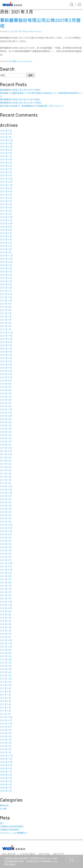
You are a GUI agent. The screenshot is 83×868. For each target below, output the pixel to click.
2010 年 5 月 (6, 740)
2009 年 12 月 (6, 756)
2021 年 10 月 (6, 300)
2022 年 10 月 (6, 262)
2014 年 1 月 (5, 599)
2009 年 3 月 (6, 784)
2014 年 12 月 (6, 563)
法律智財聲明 (27, 854)
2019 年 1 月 (5, 406)
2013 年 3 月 (6, 631)
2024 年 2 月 (6, 211)
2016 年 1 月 (5, 522)
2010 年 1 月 (5, 752)
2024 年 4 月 (6, 204)
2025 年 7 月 (6, 156)
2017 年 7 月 (6, 464)
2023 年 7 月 (6, 233)
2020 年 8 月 (6, 345)
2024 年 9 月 (6, 188)
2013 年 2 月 (6, 634)
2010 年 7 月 (6, 733)
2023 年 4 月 (6, 243)
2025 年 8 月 (6, 153)
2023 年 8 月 (6, 230)
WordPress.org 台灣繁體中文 (14, 833)
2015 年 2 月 (6, 557)
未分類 (12, 61)
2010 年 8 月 (6, 730)
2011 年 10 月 (6, 685)
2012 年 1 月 (5, 675)
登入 (2, 823)
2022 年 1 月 (6, 291)
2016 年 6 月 (6, 506)
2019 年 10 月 (6, 377)
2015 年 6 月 (6, 544)
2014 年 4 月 (6, 589)
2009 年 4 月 (6, 781)
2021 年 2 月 (6, 326)
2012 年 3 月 (6, 669)
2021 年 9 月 (6, 304)
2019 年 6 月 (6, 390)
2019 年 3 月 (6, 400)
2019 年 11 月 (6, 374)
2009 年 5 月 (6, 778)
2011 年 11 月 (6, 682)
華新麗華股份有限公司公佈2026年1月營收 (20, 99)
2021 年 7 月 (6, 310)
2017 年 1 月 (5, 483)
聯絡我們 (59, 854)
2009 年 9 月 (6, 765)
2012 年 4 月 (6, 666)
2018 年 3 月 (6, 438)
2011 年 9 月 (5, 688)
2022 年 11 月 (6, 259)
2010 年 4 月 (6, 743)
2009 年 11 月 (6, 759)
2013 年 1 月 (5, 637)
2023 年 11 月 (6, 220)
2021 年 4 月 (6, 320)
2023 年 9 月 (6, 227)
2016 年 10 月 (6, 493)
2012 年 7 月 (6, 656)
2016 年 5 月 (6, 509)
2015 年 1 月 (5, 560)
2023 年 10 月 (6, 224)
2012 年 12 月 (6, 640)
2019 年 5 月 (6, 393)
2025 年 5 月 (6, 163)
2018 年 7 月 (6, 425)
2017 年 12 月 (6, 448)
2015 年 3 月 (6, 554)
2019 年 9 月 (6, 381)
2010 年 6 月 (6, 736)
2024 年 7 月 (6, 195)
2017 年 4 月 (6, 474)
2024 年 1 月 (6, 214)
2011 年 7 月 (5, 695)
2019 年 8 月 (6, 384)
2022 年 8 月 (6, 268)
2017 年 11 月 (6, 451)
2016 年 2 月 (6, 518)
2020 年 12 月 (6, 333)
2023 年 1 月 (6, 252)
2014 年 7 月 (6, 579)
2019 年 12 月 (6, 371)
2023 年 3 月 (6, 246)
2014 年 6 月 (6, 583)
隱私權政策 (9, 854)
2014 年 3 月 (6, 592)
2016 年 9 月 (6, 496)
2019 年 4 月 (6, 397)
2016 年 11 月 (6, 490)
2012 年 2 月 (6, 672)
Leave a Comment (24, 61)
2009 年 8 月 (6, 768)
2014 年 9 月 (6, 573)
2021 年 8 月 (6, 307)
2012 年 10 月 (6, 647)
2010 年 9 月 (6, 727)
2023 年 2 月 (6, 249)
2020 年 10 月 (6, 339)
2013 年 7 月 (6, 618)
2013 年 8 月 (6, 615)
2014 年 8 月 (6, 576)
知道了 (72, 859)
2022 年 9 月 (6, 265)
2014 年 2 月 (6, 595)
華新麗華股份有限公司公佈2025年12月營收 (21, 103)
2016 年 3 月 (6, 515)
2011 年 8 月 (5, 691)
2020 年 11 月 (6, 336)
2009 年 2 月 (6, 788)
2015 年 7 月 (6, 541)
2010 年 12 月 (6, 717)
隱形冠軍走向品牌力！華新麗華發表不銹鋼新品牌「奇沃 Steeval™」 (32, 106)
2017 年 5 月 (6, 470)
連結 (13, 864)
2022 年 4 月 (6, 281)
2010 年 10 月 (6, 724)
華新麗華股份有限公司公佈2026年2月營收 (20, 90)
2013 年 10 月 (6, 608)
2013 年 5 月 (6, 624)
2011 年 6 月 (5, 698)
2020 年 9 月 (6, 342)
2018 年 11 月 (6, 413)
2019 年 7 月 (6, 387)
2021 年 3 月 (6, 323)
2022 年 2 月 (6, 288)
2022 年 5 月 (6, 278)
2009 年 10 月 (6, 762)
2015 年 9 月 (6, 534)
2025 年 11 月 (6, 143)
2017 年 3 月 (6, 477)
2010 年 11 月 (6, 720)
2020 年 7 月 (6, 349)
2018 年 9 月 (6, 419)
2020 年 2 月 (6, 365)
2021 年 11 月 (6, 297)
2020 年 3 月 (6, 361)
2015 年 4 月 (6, 550)
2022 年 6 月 (6, 275)
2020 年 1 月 (6, 368)
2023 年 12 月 (6, 217)
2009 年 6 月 (6, 775)
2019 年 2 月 (6, 403)
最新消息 (4, 805)
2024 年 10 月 (6, 185)
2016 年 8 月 (6, 499)
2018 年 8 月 (6, 422)
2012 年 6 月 (6, 659)
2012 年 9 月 (6, 650)
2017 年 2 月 (6, 480)
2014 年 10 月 (6, 570)
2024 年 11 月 (6, 182)
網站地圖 (44, 854)
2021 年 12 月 (6, 294)
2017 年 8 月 (6, 461)
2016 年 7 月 (6, 502)
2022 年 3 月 (6, 284)
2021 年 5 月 (6, 316)
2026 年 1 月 (6, 137)
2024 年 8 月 (6, 191)
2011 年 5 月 (5, 701)
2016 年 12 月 (6, 486)
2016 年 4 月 (6, 512)
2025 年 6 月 (6, 159)
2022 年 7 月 (6, 272)
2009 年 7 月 (6, 772)
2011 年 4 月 (5, 704)
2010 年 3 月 (6, 746)
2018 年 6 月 (6, 429)
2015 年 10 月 (6, 531)
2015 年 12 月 (6, 525)
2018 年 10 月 (6, 416)
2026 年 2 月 (6, 134)
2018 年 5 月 (6, 432)
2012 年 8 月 (6, 653)
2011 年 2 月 (5, 711)
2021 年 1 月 (5, 329)
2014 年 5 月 (6, 586)
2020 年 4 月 (6, 358)
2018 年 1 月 (5, 445)
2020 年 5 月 (6, 355)
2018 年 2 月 (6, 441)
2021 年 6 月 (6, 313)
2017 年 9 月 (6, 458)
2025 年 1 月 (6, 175)
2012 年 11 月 (6, 643)
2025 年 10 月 (6, 147)
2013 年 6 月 (6, 621)
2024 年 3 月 (6, 207)
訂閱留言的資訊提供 (10, 830)
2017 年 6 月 (6, 467)
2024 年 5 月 (6, 201)
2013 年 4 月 (6, 627)
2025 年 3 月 (6, 169)
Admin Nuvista (35, 31)
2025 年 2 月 (6, 172)
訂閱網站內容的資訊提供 (12, 826)
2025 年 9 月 (6, 150)
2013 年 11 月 (6, 605)
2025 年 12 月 (6, 140)
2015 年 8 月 (6, 538)
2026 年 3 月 (6, 131)
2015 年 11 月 (6, 528)
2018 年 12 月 (6, 409)
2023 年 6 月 (6, 236)
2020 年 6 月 (6, 352)
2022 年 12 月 (6, 256)
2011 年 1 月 (5, 714)
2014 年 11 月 (6, 566)
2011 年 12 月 (6, 679)
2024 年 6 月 (6, 198)
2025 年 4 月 (6, 166)
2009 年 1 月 (6, 791)
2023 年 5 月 (6, 240)
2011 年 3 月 (5, 708)
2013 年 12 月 (6, 602)
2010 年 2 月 (6, 749)
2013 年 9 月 (6, 611)
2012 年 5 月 (6, 663)
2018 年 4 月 (6, 435)
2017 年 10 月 (6, 454)
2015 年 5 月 (6, 547)
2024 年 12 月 (6, 179)
